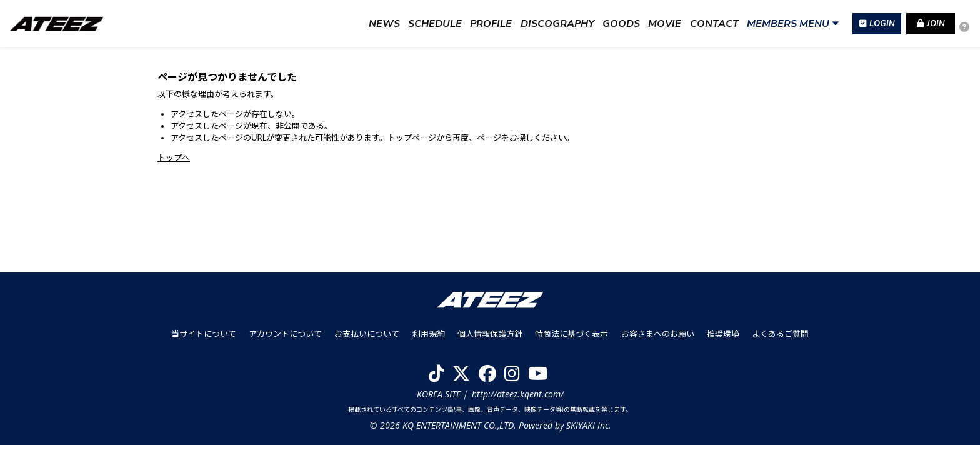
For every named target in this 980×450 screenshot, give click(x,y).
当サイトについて (204, 339)
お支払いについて (367, 339)
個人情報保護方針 (490, 339)
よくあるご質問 (780, 339)
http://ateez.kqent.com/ (518, 398)
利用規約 (429, 339)
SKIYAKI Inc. (588, 430)
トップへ (174, 157)
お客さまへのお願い (657, 339)
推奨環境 (722, 339)
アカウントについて (286, 339)
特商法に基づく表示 (572, 339)
